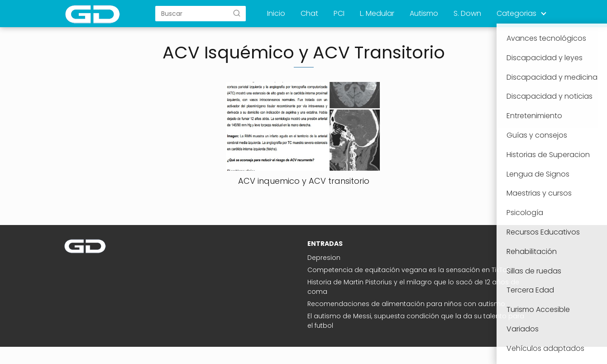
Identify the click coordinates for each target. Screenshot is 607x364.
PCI (339, 13)
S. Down (467, 13)
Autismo (424, 13)
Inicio (276, 13)
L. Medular (377, 13)
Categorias (516, 13)
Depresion (324, 258)
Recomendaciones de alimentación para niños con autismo (406, 304)
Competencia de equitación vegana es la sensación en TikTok (409, 270)
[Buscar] (237, 13)
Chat (309, 13)
